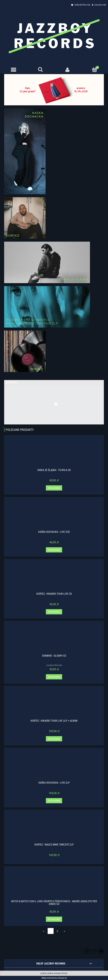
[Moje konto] (68, 70)
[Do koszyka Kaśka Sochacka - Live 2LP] (54, 801)
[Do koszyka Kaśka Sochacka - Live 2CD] (54, 550)
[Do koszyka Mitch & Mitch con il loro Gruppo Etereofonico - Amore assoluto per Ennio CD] (54, 919)
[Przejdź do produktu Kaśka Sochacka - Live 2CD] (54, 516)
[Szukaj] (41, 69)
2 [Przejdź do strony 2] (57, 931)
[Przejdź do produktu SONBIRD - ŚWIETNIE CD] (54, 414)
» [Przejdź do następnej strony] (64, 931)
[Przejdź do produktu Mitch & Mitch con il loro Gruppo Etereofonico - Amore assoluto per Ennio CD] (54, 885)
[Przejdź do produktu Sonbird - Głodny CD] (54, 639)
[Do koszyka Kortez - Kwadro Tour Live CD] (54, 612)
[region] (54, 90)
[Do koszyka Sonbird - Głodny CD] (54, 677)
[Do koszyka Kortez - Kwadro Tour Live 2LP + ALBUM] (54, 739)
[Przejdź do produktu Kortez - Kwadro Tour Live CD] (54, 577)
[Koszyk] (95, 69)
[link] (54, 90)
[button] (14, 70)
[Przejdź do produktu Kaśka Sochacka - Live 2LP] (54, 766)
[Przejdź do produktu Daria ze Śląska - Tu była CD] (54, 454)
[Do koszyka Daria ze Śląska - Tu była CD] (54, 488)
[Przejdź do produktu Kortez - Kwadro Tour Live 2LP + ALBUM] (54, 704)
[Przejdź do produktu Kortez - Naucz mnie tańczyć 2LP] (54, 828)
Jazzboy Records (54, 665)
